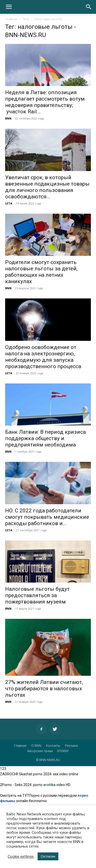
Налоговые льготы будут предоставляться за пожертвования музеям (37, 595)
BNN (8, 118)
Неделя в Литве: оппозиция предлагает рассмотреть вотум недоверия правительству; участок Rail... (45, 102)
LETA (9, 203)
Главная (11, 19)
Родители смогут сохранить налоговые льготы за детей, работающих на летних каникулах (41, 272)
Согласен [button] (48, 856)
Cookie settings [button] (21, 857)
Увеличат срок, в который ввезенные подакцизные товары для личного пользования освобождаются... (47, 187)
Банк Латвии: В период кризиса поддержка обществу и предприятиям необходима (45, 438)
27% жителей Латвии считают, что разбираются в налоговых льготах (44, 689)
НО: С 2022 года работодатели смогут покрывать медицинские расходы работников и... (47, 517)
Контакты (53, 746)
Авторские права (40, 751)
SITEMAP (63, 751)
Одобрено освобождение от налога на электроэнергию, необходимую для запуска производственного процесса (43, 357)
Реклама (71, 746)
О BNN (36, 746)
